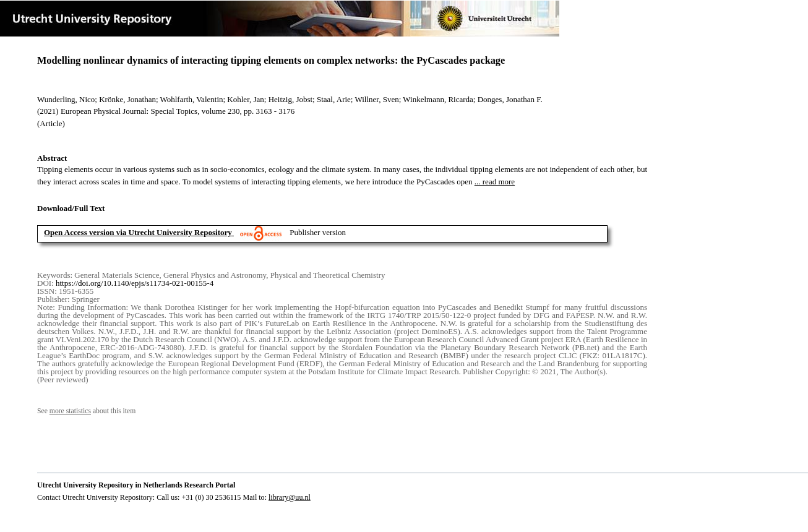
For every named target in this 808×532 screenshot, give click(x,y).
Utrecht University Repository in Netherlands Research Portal (136, 485)
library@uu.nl (290, 497)
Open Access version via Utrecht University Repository (138, 232)
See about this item (86, 411)
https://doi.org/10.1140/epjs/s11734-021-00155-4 (135, 283)
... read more (495, 182)
